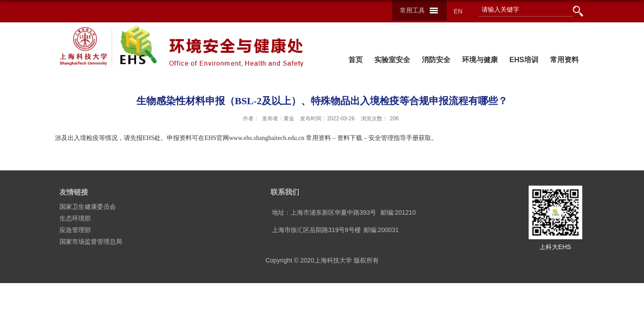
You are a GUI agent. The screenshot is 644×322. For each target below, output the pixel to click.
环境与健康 (480, 60)
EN (458, 11)
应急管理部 (75, 230)
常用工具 (412, 10)
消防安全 (436, 60)
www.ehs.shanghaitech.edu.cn (267, 138)
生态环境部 (75, 218)
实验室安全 (392, 60)
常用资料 (564, 60)
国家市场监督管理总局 (91, 241)
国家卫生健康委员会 (88, 207)
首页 (356, 60)
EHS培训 (524, 60)
